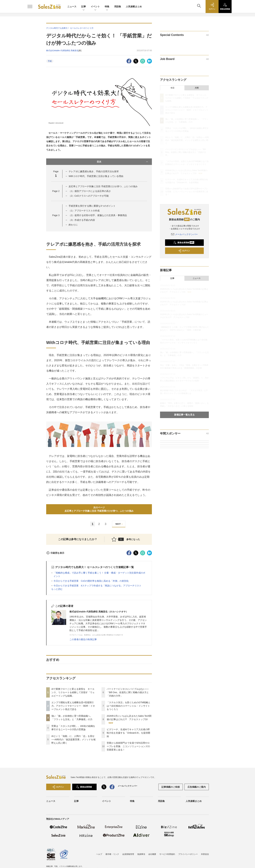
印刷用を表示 (55, 553)
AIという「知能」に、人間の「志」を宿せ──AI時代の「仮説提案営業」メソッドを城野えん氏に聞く (73, 739)
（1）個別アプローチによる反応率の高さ (90, 191)
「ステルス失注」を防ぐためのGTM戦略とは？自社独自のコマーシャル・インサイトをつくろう (129, 706)
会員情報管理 (128, 854)
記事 (84, 7)
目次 (123, 162)
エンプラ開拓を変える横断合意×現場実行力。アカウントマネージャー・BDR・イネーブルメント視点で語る (73, 706)
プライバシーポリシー (188, 854)
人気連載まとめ (134, 6)
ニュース (72, 6)
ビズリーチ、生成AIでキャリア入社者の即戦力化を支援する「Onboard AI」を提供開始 (128, 733)
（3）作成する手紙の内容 (82, 220)
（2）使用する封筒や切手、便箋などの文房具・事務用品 (98, 215)
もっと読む (57, 589)
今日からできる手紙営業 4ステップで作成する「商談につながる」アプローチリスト (97, 586)
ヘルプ (99, 854)
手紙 (50, 61)
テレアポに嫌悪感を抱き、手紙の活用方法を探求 (94, 171)
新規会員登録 (184, 243)
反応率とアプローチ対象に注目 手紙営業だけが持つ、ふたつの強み (104, 186)
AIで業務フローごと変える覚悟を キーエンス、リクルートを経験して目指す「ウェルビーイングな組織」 (73, 692)
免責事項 (141, 854)
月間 (197, 88)
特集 (107, 7)
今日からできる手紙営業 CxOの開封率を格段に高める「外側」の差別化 (91, 581)
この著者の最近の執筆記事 (83, 639)
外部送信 (205, 854)
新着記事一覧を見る (184, 415)
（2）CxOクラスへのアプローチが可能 (89, 196)
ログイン (184, 251)
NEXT (119, 524)
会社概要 (152, 854)
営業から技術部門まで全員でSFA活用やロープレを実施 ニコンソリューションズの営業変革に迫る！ (128, 746)
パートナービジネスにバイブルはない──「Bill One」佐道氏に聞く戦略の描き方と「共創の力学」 (128, 692)
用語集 (118, 6)
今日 (172, 88)
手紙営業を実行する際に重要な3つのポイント (92, 206)
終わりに (73, 225)
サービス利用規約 (167, 854)
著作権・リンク (112, 854)
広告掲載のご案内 (197, 787)
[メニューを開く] (30, 6)
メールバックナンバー (184, 234)
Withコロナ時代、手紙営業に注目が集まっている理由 (96, 176)
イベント (95, 7)
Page (56, 191)
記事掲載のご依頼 (171, 787)
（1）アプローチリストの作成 (84, 211)
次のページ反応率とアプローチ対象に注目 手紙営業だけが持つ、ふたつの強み (100, 509)
